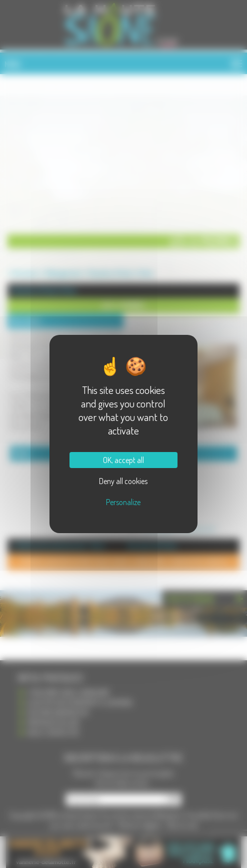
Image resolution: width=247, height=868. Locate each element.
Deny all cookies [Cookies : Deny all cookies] (123, 481)
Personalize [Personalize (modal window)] (123, 502)
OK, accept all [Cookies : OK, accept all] (123, 460)
